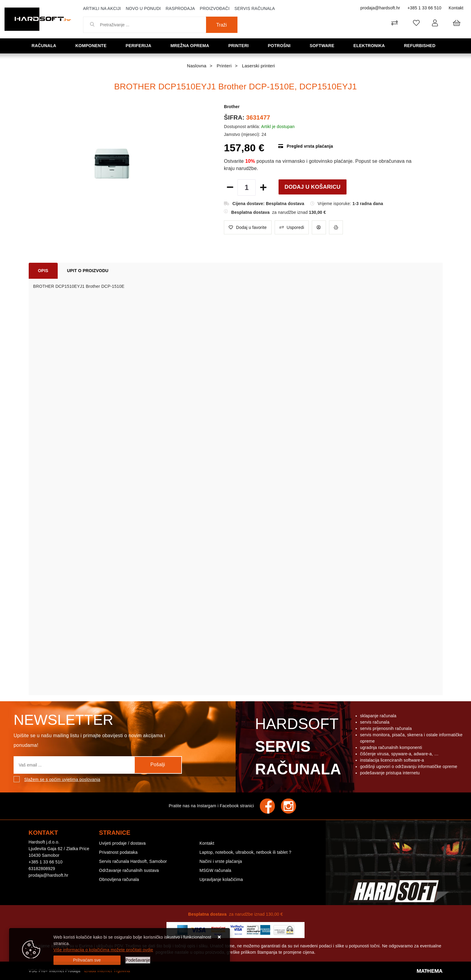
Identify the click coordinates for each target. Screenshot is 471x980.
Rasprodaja (180, 8)
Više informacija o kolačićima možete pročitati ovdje (103, 950)
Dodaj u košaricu (313, 187)
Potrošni (281, 45)
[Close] (87, 960)
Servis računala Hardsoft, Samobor (133, 861)
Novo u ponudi (143, 8)
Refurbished (422, 45)
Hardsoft (297, 748)
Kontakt (456, 8)
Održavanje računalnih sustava (129, 870)
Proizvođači (215, 8)
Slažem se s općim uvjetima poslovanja (62, 779)
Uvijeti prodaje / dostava (122, 843)
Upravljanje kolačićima (221, 879)
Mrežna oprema (192, 45)
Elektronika (371, 45)
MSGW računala (215, 870)
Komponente (93, 45)
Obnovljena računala (119, 879)
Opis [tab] (43, 271)
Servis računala (255, 8)
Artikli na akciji (102, 8)
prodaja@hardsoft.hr (380, 8)
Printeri (241, 45)
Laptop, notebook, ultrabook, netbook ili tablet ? (245, 852)
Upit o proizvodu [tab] (88, 271)
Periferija (140, 45)
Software (324, 45)
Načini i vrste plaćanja (221, 861)
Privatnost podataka (118, 852)
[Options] (138, 960)
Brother (232, 107)
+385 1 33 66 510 (424, 8)
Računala (46, 45)
